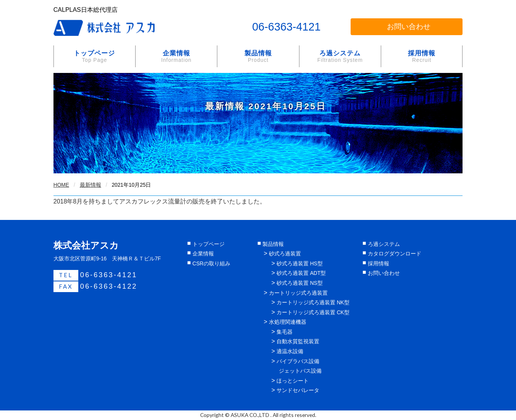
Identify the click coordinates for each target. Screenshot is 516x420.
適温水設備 (290, 351)
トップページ (95, 56)
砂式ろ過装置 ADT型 (301, 273)
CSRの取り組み (211, 264)
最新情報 (91, 185)
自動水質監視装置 (298, 342)
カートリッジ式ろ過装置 (298, 293)
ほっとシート (293, 381)
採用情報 (422, 56)
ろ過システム (340, 56)
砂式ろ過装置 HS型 (300, 264)
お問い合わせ (409, 27)
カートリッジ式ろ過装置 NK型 (313, 303)
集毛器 (285, 332)
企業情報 (176, 56)
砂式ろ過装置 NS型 (300, 283)
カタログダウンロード (395, 254)
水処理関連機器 (288, 322)
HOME (61, 185)
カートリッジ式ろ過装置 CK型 (313, 313)
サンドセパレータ (298, 390)
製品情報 (258, 56)
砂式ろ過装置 (285, 254)
